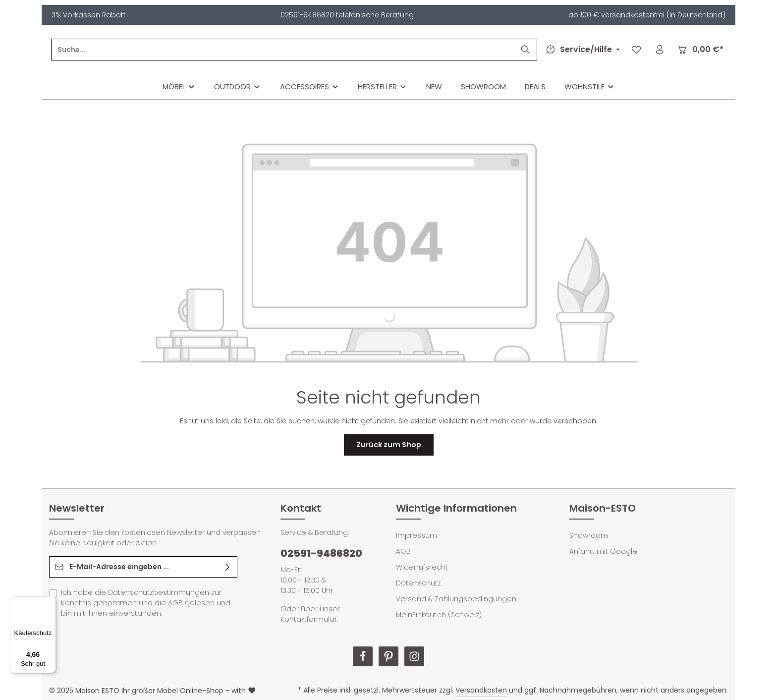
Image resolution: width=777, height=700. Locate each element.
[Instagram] (414, 656)
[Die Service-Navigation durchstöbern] (581, 50)
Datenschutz (418, 583)
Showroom (589, 535)
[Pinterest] (388, 656)
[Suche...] (351, 50)
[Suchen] (525, 50)
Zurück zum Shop (389, 445)
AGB (175, 603)
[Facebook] (363, 656)
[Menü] (50, 602)
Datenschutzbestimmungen (159, 592)
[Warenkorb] (700, 50)
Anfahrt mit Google (603, 551)
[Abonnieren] (228, 567)
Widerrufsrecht (422, 567)
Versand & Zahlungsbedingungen (456, 599)
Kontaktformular (309, 619)
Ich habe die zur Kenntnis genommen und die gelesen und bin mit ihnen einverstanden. (146, 603)
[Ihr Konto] (659, 50)
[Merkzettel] (636, 50)
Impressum (416, 535)
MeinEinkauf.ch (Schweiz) (439, 615)
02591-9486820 (321, 553)
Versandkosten (481, 690)
